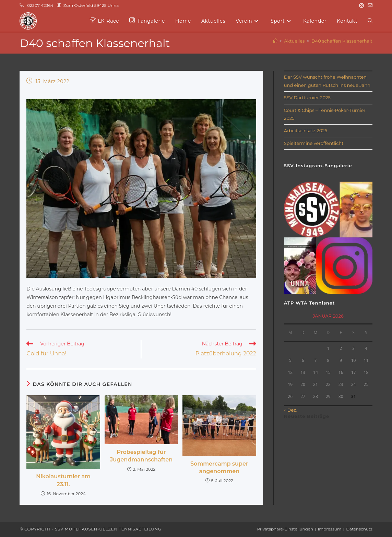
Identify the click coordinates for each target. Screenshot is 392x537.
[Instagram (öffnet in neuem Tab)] (361, 5)
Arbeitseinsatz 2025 (306, 130)
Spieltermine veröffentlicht (314, 143)
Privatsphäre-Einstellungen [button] (285, 529)
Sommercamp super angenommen (219, 467)
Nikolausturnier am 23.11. (63, 480)
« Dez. (290, 410)
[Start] (275, 41)
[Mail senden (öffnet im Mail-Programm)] (369, 5)
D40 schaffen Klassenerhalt (342, 41)
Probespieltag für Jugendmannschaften (141, 456)
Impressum (330, 529)
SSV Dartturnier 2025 (307, 98)
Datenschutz (359, 529)
